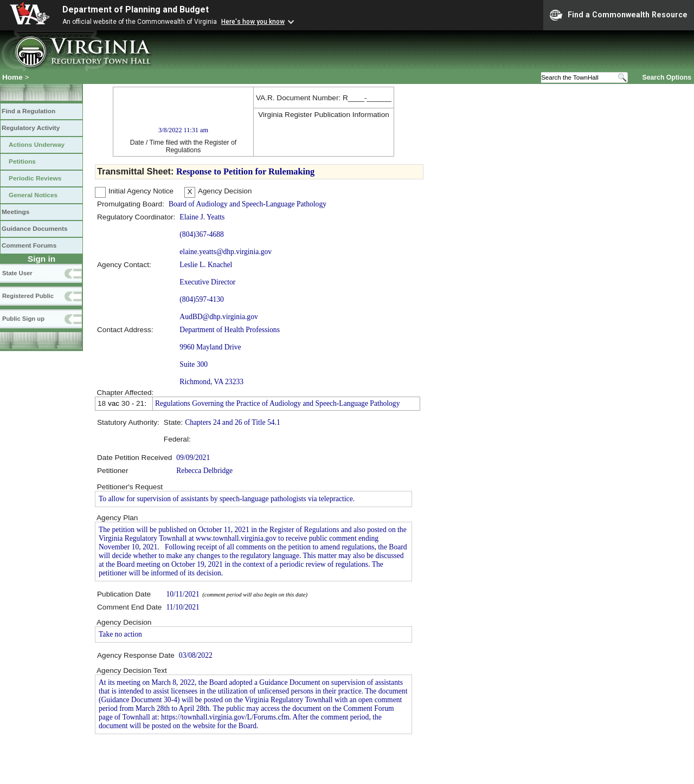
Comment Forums (29, 245)
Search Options (667, 77)
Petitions (22, 161)
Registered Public (28, 296)
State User (17, 273)
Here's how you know (253, 22)
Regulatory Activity (31, 128)
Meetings (15, 212)
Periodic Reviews (35, 178)
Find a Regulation (28, 111)
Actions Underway (37, 145)
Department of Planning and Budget (136, 9)
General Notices (33, 195)
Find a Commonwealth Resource (619, 15)
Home (12, 77)
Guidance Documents (35, 229)
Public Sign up (23, 319)
